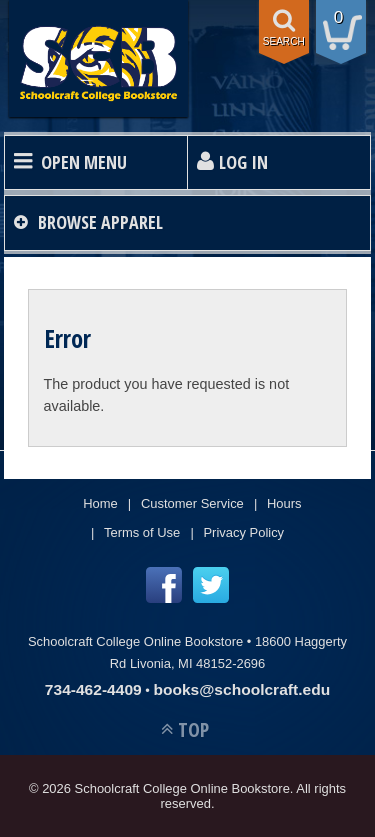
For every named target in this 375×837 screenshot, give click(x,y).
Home (100, 503)
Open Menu (84, 162)
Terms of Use (142, 532)
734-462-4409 (93, 689)
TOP (193, 729)
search (284, 41)
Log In (243, 162)
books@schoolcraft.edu (241, 689)
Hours (284, 503)
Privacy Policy (243, 532)
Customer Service (192, 503)
